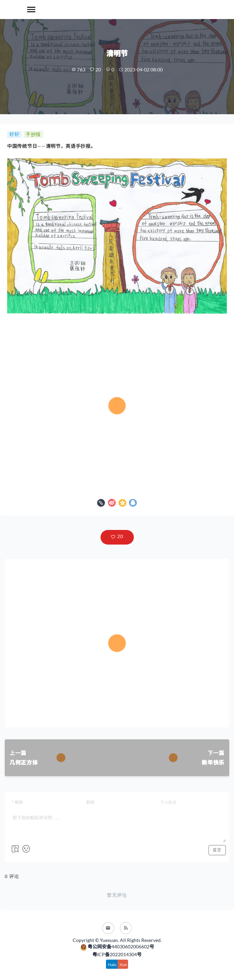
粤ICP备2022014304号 (117, 954)
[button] (117, 537)
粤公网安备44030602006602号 (117, 947)
